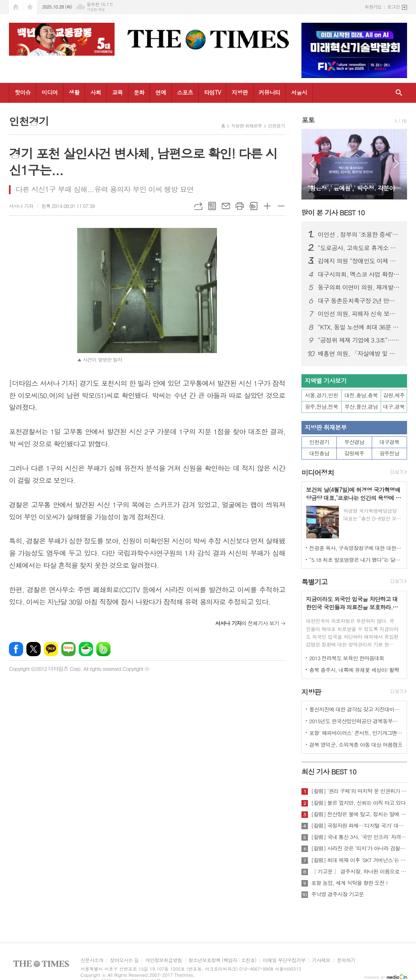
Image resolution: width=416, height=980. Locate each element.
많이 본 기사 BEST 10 (333, 212)
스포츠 (185, 92)
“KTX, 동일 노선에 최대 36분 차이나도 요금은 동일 (359, 327)
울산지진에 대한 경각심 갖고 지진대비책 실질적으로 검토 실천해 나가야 (356, 709)
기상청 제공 (96, 10)
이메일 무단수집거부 (284, 960)
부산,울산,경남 (361, 407)
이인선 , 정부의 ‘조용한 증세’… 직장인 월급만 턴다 (359, 234)
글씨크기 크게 (267, 206)
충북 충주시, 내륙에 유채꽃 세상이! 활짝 (354, 670)
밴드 (103, 649)
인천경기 (276, 126)
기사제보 (321, 960)
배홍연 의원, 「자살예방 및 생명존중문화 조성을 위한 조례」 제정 (359, 353)
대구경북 (389, 442)
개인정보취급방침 (163, 960)
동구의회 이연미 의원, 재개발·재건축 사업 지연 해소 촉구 (359, 287)
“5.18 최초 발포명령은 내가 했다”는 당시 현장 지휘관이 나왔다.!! (356, 560)
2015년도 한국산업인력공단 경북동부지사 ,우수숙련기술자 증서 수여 (356, 721)
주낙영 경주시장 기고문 (337, 894)
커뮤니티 (270, 92)
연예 (160, 92)
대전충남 (319, 453)
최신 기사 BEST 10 (329, 772)
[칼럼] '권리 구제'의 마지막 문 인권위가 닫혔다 (359, 791)
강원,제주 (394, 395)
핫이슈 (23, 92)
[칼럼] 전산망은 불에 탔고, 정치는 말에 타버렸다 (359, 814)
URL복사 (198, 206)
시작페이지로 (16, 7)
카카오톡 (51, 649)
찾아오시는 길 (124, 960)
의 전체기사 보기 (247, 623)
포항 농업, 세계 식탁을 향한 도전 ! (349, 883)
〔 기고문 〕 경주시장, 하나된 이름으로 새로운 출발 (359, 872)
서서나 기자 (21, 206)
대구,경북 (394, 407)
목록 (212, 206)
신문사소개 (92, 960)
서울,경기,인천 (322, 395)
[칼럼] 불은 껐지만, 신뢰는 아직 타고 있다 (358, 803)
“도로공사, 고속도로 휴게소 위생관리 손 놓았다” (359, 248)
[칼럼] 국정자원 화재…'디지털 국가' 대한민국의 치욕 (359, 826)
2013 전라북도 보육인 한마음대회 (347, 658)
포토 (308, 120)
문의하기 (346, 960)
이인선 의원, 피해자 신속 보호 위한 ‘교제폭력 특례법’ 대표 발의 (359, 314)
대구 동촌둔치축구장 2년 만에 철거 (359, 301)
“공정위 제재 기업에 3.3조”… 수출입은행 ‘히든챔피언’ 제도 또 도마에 (359, 340)
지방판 (239, 92)
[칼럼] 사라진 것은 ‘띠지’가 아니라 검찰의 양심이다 (359, 848)
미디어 (49, 92)
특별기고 (314, 582)
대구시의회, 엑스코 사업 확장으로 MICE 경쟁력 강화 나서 (359, 274)
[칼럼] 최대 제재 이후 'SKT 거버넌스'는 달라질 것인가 (359, 860)
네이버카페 (86, 649)
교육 (117, 92)
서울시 (299, 92)
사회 (95, 92)
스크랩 (253, 206)
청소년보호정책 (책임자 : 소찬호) (222, 960)
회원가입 (373, 7)
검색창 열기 (399, 93)
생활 (74, 92)
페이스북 (16, 649)
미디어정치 (318, 473)
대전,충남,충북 (361, 395)
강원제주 (354, 453)
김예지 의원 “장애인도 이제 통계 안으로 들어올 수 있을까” (359, 261)
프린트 (240, 206)
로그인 (393, 7)
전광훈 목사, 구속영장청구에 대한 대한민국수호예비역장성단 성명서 (356, 548)
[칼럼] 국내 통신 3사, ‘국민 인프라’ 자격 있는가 (359, 837)
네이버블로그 (68, 649)
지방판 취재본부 (246, 126)
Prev (312, 164)
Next (397, 164)
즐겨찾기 (30, 7)
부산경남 (354, 442)
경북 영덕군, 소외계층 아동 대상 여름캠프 (356, 745)
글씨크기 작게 (281, 206)
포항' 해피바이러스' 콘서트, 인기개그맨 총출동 (356, 733)
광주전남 (389, 453)
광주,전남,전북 (322, 407)
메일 (226, 206)
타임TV (212, 92)
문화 (139, 92)
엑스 (34, 649)
